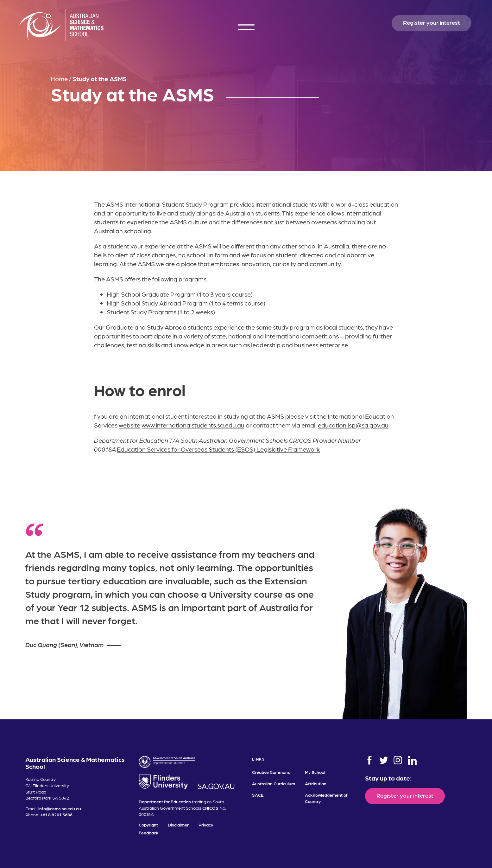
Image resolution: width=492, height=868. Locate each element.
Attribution (316, 783)
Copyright (148, 825)
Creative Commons (271, 772)
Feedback (149, 833)
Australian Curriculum (274, 783)
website (129, 425)
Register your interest (432, 22)
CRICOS (210, 808)
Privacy (206, 825)
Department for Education (165, 801)
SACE (258, 795)
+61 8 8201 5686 (56, 814)
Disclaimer (178, 825)
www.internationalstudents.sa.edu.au (193, 425)
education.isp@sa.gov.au (353, 425)
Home (59, 79)
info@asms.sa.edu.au (60, 808)
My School (315, 772)
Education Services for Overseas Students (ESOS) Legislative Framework (218, 449)
